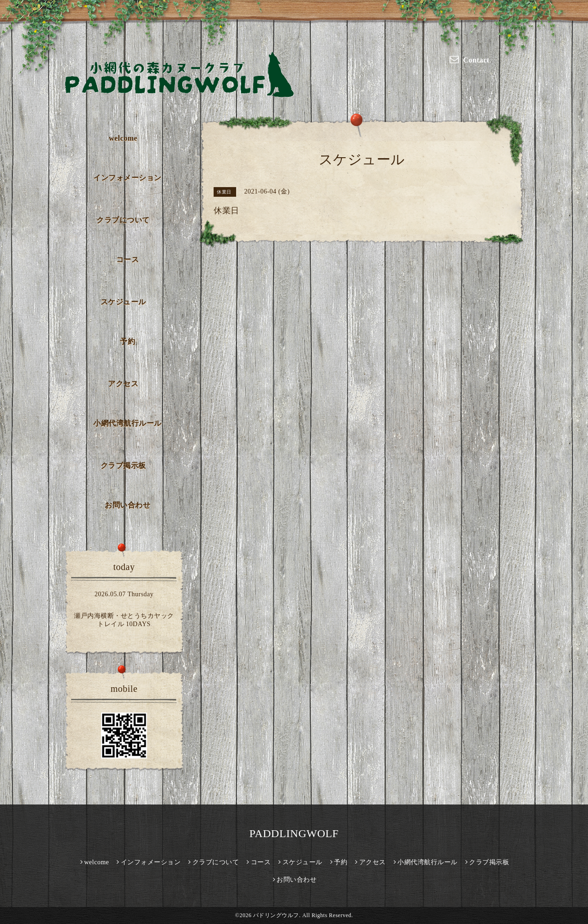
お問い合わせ (127, 505)
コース (128, 260)
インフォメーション (127, 178)
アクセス (123, 384)
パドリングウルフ (276, 915)
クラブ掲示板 (123, 465)
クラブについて (123, 220)
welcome (123, 138)
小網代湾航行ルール (127, 423)
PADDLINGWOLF (294, 833)
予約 (127, 341)
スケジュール (123, 302)
